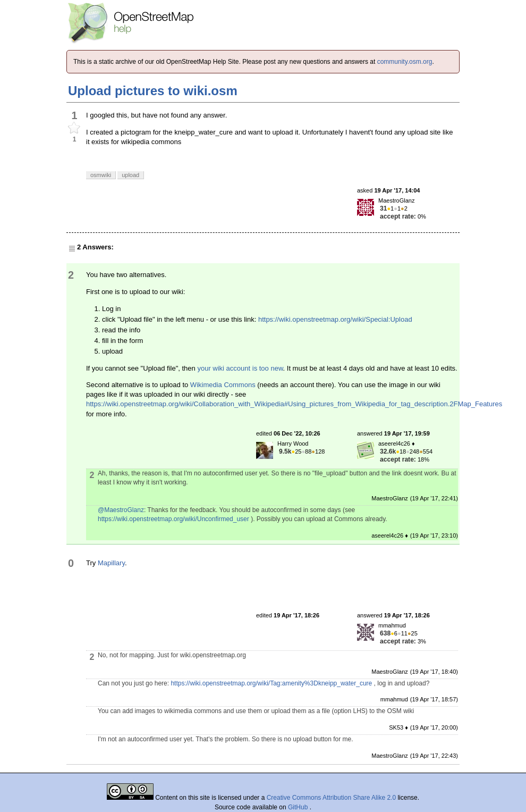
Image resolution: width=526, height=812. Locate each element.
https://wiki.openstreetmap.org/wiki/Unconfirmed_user (173, 519)
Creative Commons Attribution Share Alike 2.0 (331, 798)
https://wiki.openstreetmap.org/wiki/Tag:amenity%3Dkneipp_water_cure (271, 683)
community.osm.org (405, 62)
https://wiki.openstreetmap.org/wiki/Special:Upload (335, 319)
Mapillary (111, 563)
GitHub (299, 807)
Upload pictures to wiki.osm (153, 91)
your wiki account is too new (240, 368)
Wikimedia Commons (223, 385)
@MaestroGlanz (121, 510)
